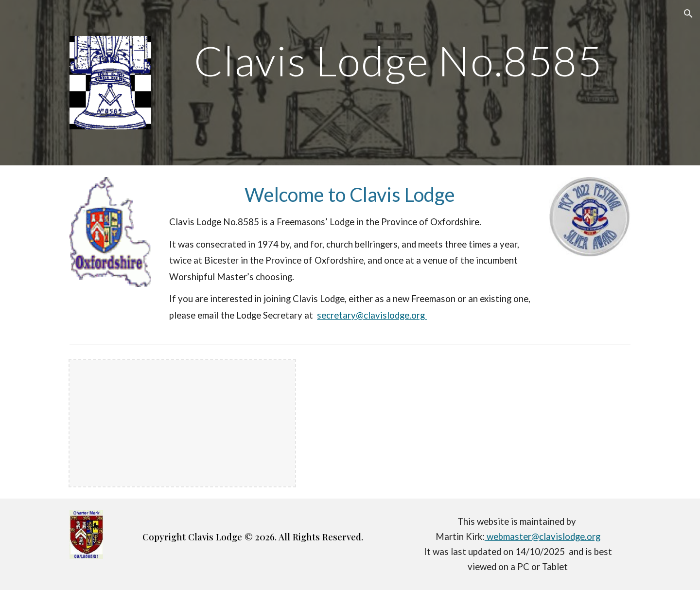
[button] (688, 14)
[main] (398, 61)
